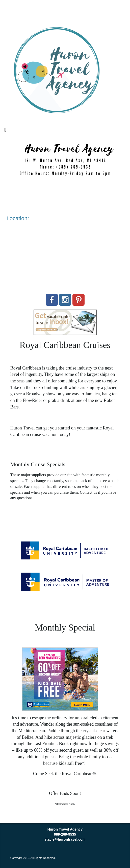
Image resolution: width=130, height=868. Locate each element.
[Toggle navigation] (5, 131)
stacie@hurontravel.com (65, 839)
